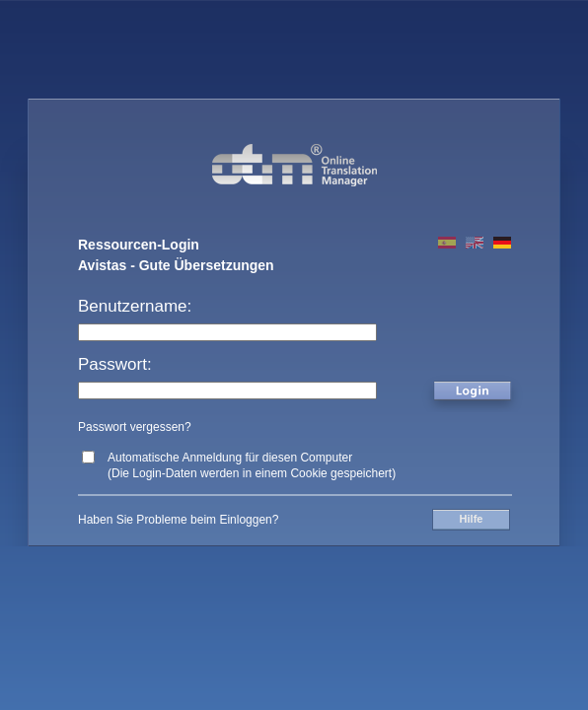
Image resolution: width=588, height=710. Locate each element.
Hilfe (472, 519)
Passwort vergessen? (135, 427)
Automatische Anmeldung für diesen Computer (230, 458)
